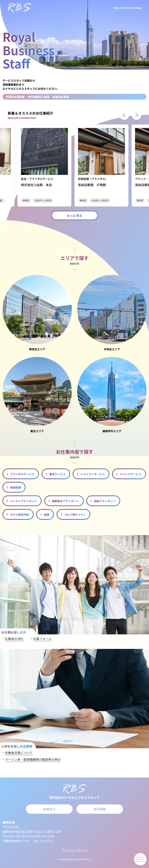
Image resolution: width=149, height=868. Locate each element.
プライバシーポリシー (74, 850)
